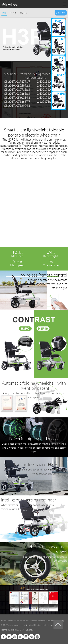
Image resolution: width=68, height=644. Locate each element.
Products (24, 621)
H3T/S (23, 13)
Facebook (3, 637)
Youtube (15, 637)
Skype (32, 637)
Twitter (9, 637)
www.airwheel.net (17, 625)
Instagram (26, 637)
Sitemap (41, 621)
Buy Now (61, 13)
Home (4, 621)
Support (33, 621)
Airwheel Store (20, 637)
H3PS (14, 13)
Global (37, 637)
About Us (51, 621)
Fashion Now (13, 621)
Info (4, 13)
